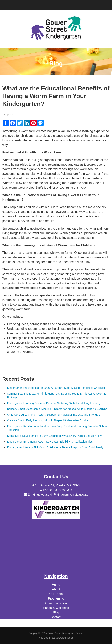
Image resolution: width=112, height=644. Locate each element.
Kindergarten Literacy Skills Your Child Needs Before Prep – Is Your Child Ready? (56, 447)
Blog (56, 612)
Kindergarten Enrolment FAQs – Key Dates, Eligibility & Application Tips (50, 442)
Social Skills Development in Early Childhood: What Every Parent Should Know (54, 436)
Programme (56, 599)
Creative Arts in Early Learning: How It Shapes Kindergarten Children (48, 420)
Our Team (56, 594)
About (56, 589)
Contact (56, 617)
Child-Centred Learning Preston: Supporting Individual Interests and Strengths (54, 415)
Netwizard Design (64, 638)
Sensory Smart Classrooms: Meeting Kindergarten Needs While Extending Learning (57, 409)
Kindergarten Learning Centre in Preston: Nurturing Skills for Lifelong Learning (54, 403)
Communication (56, 603)
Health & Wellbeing (56, 608)
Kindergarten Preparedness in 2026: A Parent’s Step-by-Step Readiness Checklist (56, 388)
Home (56, 585)
